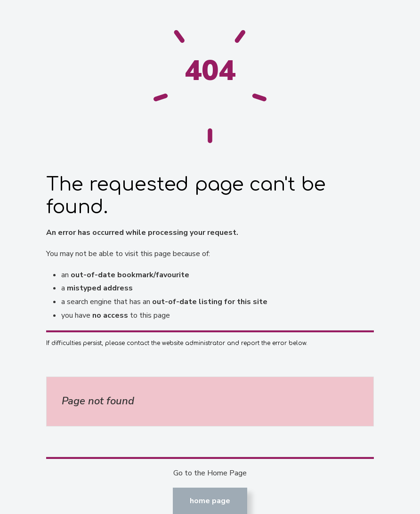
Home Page (210, 501)
